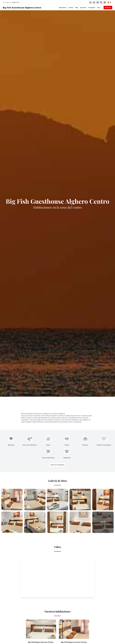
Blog (77, 7)
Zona (99, 7)
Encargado (92, 7)
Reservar (108, 8)
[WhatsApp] (94, 2)
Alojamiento (63, 7)
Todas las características (58, 465)
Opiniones (83, 7)
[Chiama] (90, 2)
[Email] (98, 2)
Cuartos (71, 7)
